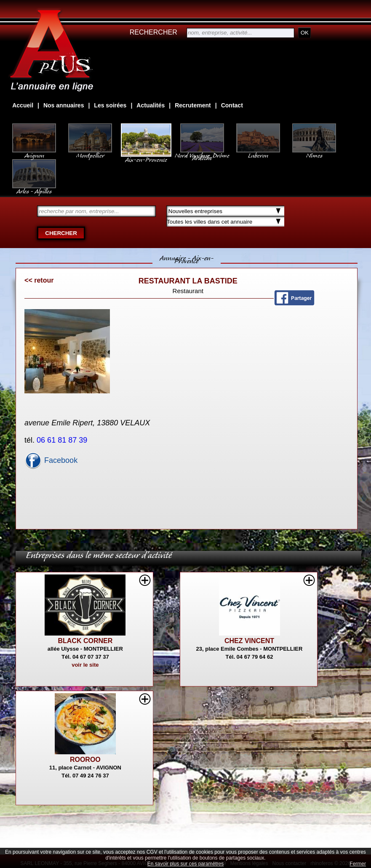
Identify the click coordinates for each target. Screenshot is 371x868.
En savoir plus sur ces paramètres (185, 864)
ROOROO (85, 760)
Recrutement (193, 105)
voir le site (85, 665)
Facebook (51, 460)
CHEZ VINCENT (249, 641)
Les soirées (110, 105)
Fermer (358, 864)
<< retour (39, 280)
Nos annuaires (64, 105)
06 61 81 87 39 (63, 440)
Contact (232, 105)
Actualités (151, 105)
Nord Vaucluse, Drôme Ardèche (202, 152)
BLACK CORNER (85, 641)
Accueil (23, 105)
